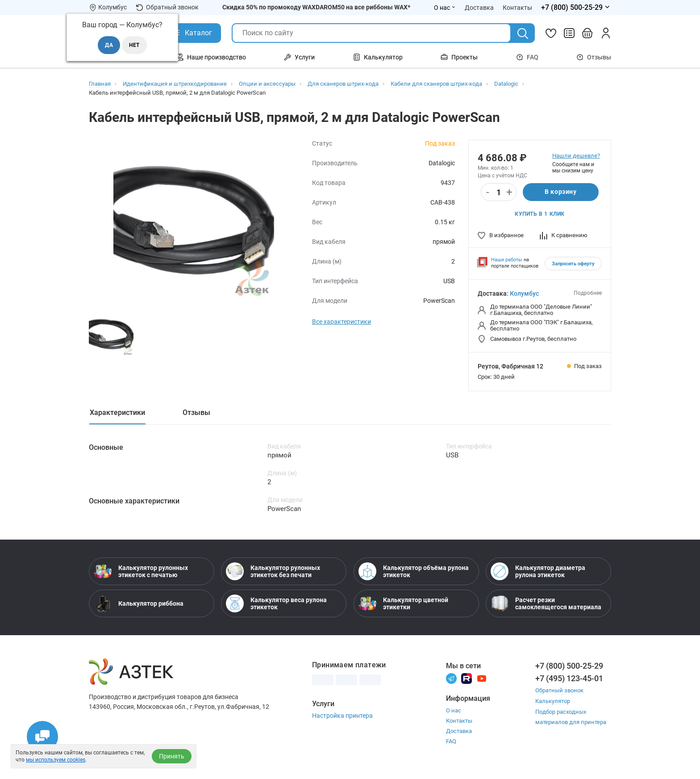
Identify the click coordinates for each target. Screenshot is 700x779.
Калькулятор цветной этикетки (403, 604)
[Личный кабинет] (606, 33)
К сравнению (564, 235)
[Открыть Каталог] (192, 33)
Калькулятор (553, 701)
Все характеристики (342, 322)
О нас (454, 711)
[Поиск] (523, 34)
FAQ (527, 57)
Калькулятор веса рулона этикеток (276, 604)
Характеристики (117, 413)
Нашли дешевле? (576, 156)
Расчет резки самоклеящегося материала (546, 604)
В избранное (501, 235)
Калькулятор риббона (139, 604)
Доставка (459, 731)
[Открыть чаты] (42, 737)
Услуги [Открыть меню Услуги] (299, 57)
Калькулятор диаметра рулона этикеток (538, 572)
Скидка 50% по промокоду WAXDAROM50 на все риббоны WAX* (316, 7)
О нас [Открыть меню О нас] (445, 8)
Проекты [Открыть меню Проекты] (459, 57)
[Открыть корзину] (587, 33)
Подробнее (588, 293)
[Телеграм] (451, 678)
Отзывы (594, 57)
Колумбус (524, 293)
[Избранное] (551, 33)
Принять (172, 756)
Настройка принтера (342, 716)
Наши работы (507, 260)
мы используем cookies (56, 760)
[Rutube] (467, 678)
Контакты (459, 721)
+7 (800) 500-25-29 (569, 666)
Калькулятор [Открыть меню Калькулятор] (378, 57)
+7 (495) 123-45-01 (569, 679)
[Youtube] (482, 678)
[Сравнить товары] (569, 33)
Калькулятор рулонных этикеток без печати (273, 572)
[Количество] (499, 193)
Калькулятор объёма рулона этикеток (414, 572)
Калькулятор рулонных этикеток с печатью (141, 572)
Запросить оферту (573, 264)
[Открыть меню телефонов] (576, 8)
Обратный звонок (167, 7)
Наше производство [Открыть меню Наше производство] (211, 57)
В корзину (560, 192)
